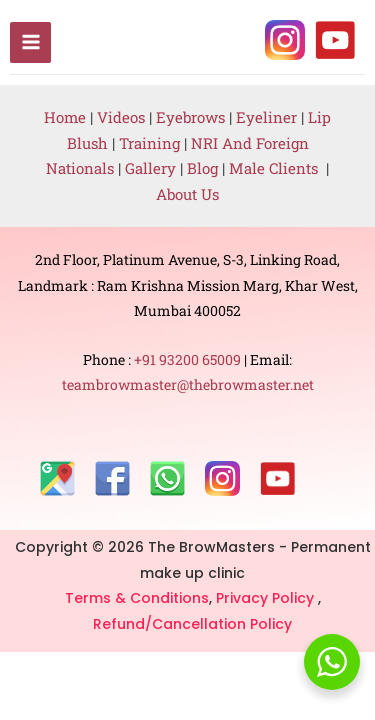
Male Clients (277, 168)
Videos (121, 117)
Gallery (152, 168)
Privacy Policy (267, 598)
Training (149, 143)
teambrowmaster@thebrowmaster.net (188, 384)
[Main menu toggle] (30, 42)
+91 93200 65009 (189, 359)
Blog (202, 168)
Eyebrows (190, 117)
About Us (187, 194)
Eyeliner (266, 117)
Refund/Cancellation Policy (192, 624)
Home (65, 117)
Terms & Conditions (137, 598)
